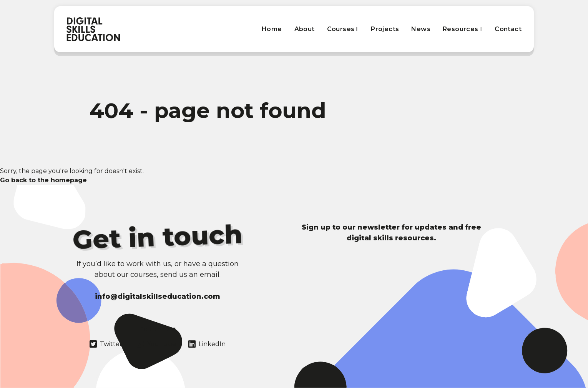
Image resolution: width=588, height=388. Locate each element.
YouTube (155, 344)
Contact (508, 29)
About (305, 29)
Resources (463, 29)
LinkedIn (207, 344)
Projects (385, 29)
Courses (343, 29)
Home (272, 29)
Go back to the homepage (43, 180)
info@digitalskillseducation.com (158, 296)
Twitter (106, 344)
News (421, 29)
